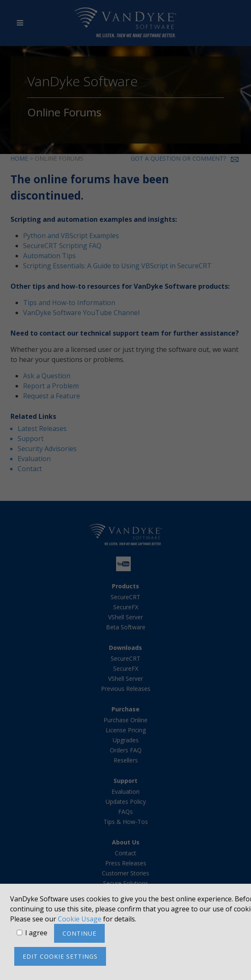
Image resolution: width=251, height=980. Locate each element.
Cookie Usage (80, 919)
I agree (36, 933)
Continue (79, 933)
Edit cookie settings (60, 956)
